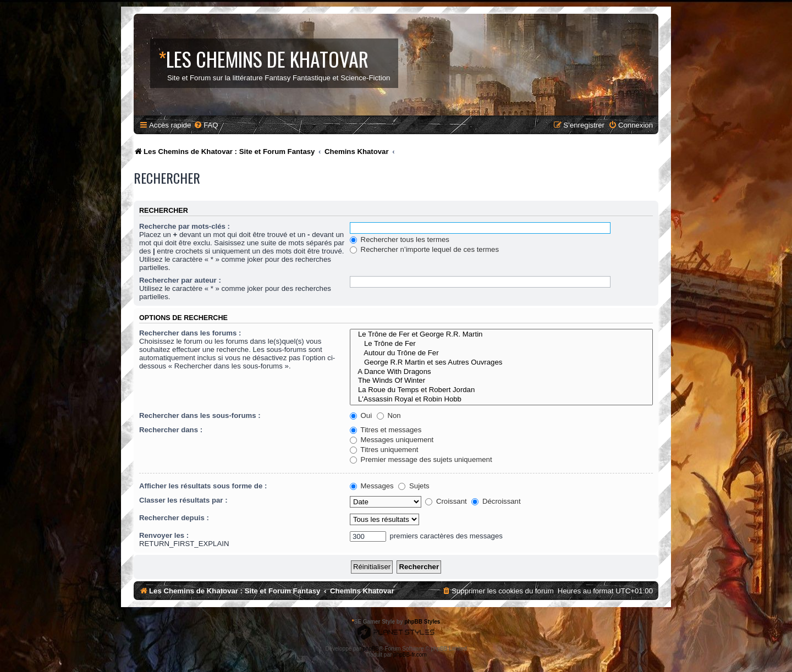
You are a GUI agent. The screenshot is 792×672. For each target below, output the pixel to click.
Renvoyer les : (164, 535)
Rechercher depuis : (174, 518)
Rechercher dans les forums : (190, 333)
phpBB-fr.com (410, 655)
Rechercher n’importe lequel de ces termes (424, 249)
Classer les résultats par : (183, 500)
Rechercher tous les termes (400, 239)
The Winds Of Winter (501, 381)
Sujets (414, 486)
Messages (372, 486)
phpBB (371, 649)
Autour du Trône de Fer (501, 353)
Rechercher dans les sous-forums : (200, 415)
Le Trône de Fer (501, 344)
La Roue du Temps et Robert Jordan (501, 390)
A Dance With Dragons (501, 372)
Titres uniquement (384, 450)
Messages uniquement (392, 440)
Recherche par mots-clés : (185, 226)
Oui (361, 415)
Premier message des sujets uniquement (421, 459)
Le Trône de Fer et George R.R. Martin (501, 335)
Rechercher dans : (171, 430)
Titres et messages (386, 430)
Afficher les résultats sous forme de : (203, 486)
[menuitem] (206, 125)
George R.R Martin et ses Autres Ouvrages (501, 363)
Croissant (446, 501)
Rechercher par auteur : (180, 280)
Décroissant (496, 501)
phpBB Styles (422, 622)
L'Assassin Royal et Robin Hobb (501, 400)
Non (389, 415)
